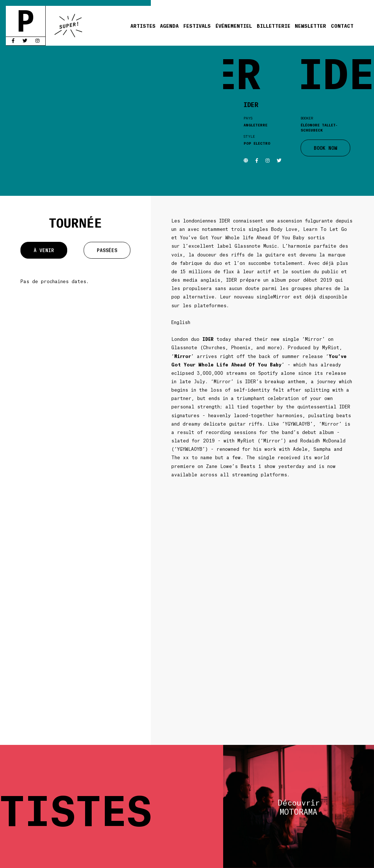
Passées (107, 250)
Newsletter (310, 26)
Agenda (169, 26)
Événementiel (234, 26)
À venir (44, 250)
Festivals (197, 26)
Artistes (143, 26)
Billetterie (274, 26)
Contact (342, 26)
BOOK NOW (325, 148)
